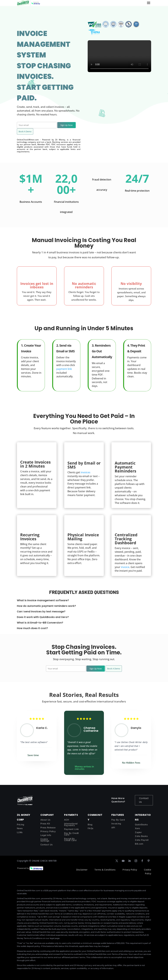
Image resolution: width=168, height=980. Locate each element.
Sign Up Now (66, 125)
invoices (86, 472)
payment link (64, 369)
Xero (137, 828)
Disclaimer (82, 870)
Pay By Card (118, 820)
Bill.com (139, 844)
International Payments (71, 824)
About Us (45, 820)
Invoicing (116, 824)
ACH (67, 820)
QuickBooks (141, 825)
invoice (125, 567)
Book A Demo (25, 131)
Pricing (21, 825)
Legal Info (46, 835)
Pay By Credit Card (72, 834)
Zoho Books (141, 836)
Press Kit (45, 824)
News (20, 828)
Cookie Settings (45, 840)
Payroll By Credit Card (70, 840)
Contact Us (144, 800)
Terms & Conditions (105, 870)
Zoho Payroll (142, 840)
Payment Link (72, 829)
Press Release (48, 828)
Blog (90, 825)
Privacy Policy (48, 831)
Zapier (138, 832)
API (113, 828)
